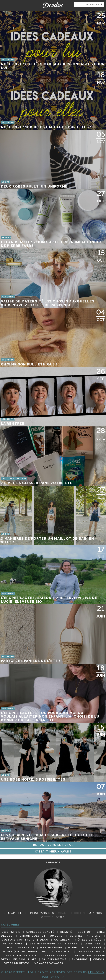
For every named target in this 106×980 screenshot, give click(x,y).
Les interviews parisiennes (54, 943)
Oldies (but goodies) (19, 951)
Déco (44, 940)
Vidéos (99, 959)
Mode (73, 948)
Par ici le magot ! (57, 951)
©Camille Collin (71, 913)
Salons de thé (54, 959)
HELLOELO (96, 972)
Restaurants (56, 955)
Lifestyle (93, 943)
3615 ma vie (11, 932)
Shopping (80, 959)
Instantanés (12, 943)
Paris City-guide (90, 951)
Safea (60, 977)
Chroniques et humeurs (41, 936)
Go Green (62, 940)
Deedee (53, 5)
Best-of (84, 932)
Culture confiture (18, 940)
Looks (7, 948)
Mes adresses (52, 948)
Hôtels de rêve (88, 940)
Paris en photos (21, 955)
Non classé (92, 948)
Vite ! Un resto (17, 963)
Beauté (66, 932)
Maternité (26, 948)
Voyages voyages (49, 963)
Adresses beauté (40, 932)
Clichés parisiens (85, 936)
